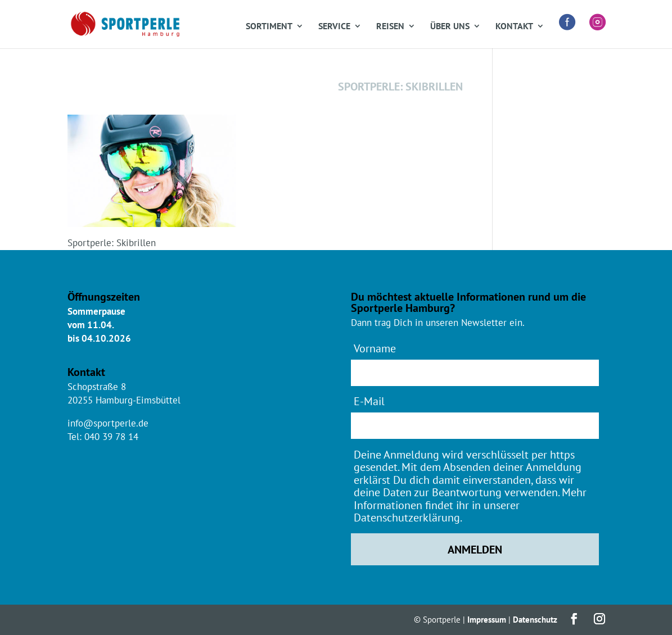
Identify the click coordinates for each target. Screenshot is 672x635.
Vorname (375, 348)
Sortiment (269, 27)
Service (334, 27)
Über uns (450, 27)
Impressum (487, 620)
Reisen (390, 27)
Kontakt (514, 27)
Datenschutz (535, 620)
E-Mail (369, 401)
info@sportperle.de (108, 423)
